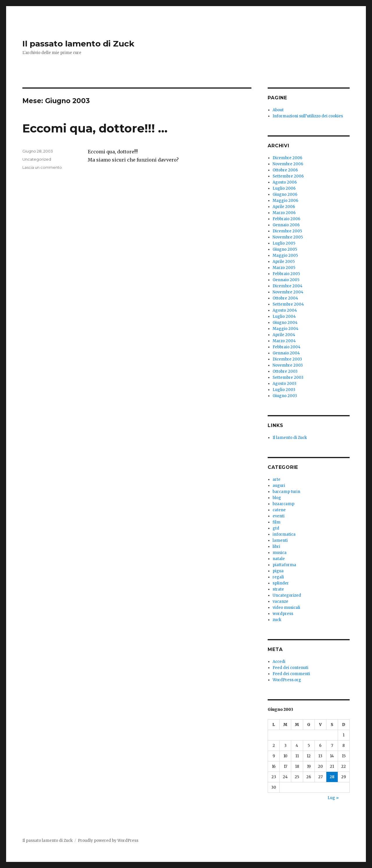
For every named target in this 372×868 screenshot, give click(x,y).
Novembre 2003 (288, 365)
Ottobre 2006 (285, 170)
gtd (276, 528)
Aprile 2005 (284, 262)
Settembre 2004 (288, 304)
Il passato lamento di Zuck (78, 44)
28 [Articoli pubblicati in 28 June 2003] (332, 777)
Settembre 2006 (288, 176)
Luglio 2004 (284, 316)
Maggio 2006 (285, 201)
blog (277, 498)
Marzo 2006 (284, 213)
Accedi (279, 662)
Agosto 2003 (285, 384)
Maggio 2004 (286, 329)
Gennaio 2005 (286, 280)
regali (278, 577)
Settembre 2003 (288, 377)
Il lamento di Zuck (290, 438)
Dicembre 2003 (287, 359)
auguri (279, 486)
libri (276, 547)
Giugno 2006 (285, 194)
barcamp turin (286, 492)
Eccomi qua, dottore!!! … (95, 128)
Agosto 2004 (285, 310)
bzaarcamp (284, 504)
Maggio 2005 (285, 255)
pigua (278, 571)
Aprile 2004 (284, 335)
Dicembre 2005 (287, 231)
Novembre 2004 (288, 292)
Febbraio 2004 (287, 347)
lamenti (280, 540)
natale (279, 559)
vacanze (280, 601)
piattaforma (284, 565)
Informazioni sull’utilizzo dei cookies (308, 116)
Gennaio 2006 (286, 225)
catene (279, 510)
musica (280, 553)
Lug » (333, 798)
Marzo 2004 (284, 341)
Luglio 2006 (284, 188)
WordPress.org (287, 680)
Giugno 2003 (285, 396)
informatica (284, 534)
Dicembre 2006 (287, 158)
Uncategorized (37, 159)
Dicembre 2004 (288, 286)
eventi (279, 516)
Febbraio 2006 (286, 219)
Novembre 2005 (288, 237)
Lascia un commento (42, 167)
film (277, 522)
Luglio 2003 (284, 390)
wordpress (283, 614)
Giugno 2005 (285, 249)
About (278, 110)
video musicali (286, 608)
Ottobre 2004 (285, 298)
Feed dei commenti (291, 674)
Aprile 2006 (284, 207)
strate (278, 589)
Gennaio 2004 (286, 353)
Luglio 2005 (284, 243)
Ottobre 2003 (285, 371)
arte (277, 479)
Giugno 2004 (285, 323)
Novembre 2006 (288, 164)
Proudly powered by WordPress (108, 841)
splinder (281, 583)
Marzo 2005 (284, 268)
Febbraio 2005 (286, 274)
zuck (277, 620)
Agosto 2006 (285, 182)
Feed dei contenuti (290, 668)
